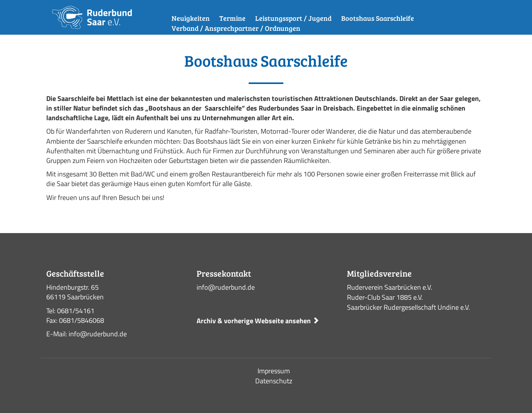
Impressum (274, 371)
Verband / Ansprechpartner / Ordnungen (236, 28)
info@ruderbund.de (226, 287)
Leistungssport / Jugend (293, 18)
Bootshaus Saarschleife (378, 18)
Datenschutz (274, 381)
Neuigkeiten (191, 18)
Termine (232, 18)
